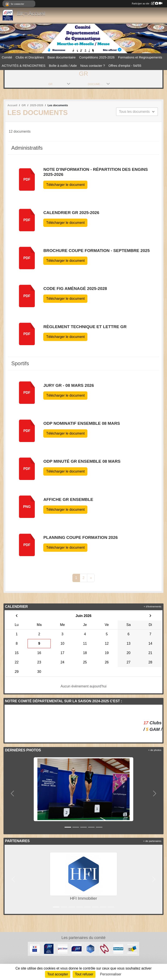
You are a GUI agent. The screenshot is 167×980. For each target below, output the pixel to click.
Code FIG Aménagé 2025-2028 (75, 289)
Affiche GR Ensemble (68, 499)
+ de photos (155, 750)
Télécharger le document (65, 185)
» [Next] (91, 578)
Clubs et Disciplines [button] (30, 57)
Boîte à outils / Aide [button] (63, 66)
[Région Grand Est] (118, 948)
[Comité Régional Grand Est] (49, 948)
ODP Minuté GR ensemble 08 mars (82, 461)
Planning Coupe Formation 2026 (80, 537)
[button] (13, 793)
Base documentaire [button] (61, 57)
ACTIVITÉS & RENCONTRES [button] (24, 66)
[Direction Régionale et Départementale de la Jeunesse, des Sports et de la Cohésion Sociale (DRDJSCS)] (35, 948)
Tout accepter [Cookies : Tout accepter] (58, 974)
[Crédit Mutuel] (63, 948)
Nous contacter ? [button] (93, 66)
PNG (27, 507)
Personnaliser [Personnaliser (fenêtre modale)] (111, 974)
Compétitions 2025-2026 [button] (97, 57)
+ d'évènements (153, 607)
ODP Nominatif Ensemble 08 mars (82, 423)
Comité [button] (7, 57)
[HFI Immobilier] (90, 948)
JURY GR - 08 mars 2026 (68, 385)
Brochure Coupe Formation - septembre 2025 (96, 251)
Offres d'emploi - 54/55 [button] (125, 66)
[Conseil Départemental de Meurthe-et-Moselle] (132, 948)
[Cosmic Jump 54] (104, 948)
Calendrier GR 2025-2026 (71, 213)
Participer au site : (147, 3)
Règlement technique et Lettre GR (85, 327)
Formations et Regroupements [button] (140, 57)
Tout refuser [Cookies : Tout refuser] (84, 974)
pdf (27, 179)
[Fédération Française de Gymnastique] (77, 948)
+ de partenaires (152, 841)
